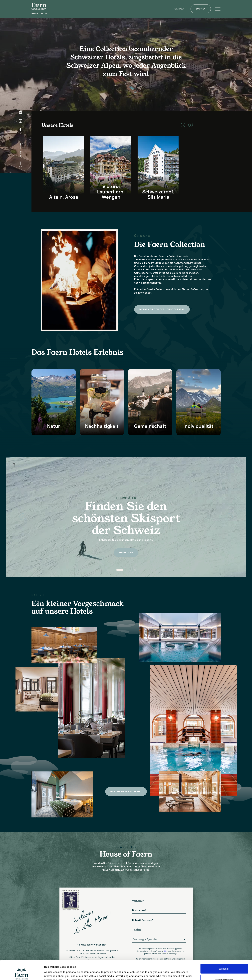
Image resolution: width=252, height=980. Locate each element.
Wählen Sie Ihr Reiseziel (126, 800)
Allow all (224, 949)
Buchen (201, 9)
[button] (39, 14)
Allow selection (224, 960)
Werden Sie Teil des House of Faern (162, 309)
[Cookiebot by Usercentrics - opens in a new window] (22, 974)
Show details (175, 971)
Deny (224, 971)
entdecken (126, 553)
